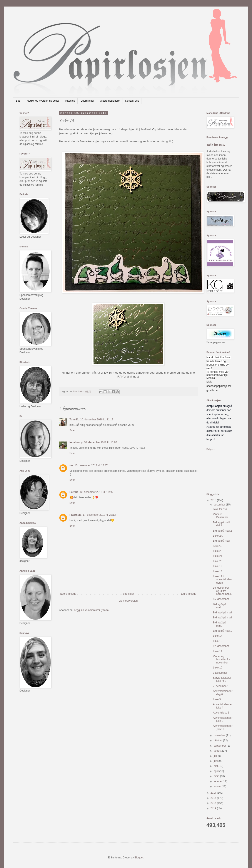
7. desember (220, 686)
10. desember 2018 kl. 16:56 (96, 492)
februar (218, 781)
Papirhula (76, 515)
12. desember (221, 646)
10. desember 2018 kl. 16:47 (91, 465)
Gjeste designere (110, 101)
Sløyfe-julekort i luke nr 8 (222, 679)
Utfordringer (87, 101)
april (216, 771)
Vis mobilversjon (128, 601)
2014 (214, 808)
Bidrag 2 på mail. (219, 624)
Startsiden (129, 594)
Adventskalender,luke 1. (223, 727)
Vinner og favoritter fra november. (221, 659)
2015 (214, 803)
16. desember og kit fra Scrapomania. (223, 591)
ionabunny (76, 442)
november (220, 735)
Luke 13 (218, 641)
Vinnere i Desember (220, 516)
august (218, 751)
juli (215, 756)
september (220, 746)
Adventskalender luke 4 (223, 706)
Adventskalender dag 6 (223, 693)
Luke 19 (218, 566)
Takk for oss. (216, 145)
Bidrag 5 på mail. (219, 606)
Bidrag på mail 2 (222, 531)
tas (71, 465)
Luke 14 (218, 636)
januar (218, 786)
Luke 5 (217, 699)
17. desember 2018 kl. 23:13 (99, 515)
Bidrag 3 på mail (222, 618)
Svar (72, 430)
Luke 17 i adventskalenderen (222, 580)
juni (216, 761)
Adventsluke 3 (221, 713)
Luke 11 (218, 651)
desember (220, 505)
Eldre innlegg (189, 594)
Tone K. (74, 420)
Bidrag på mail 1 (222, 631)
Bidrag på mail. (222, 541)
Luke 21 (218, 556)
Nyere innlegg (68, 594)
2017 (214, 793)
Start (19, 101)
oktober (218, 740)
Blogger (139, 858)
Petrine (74, 492)
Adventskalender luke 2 (223, 719)
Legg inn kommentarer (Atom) (91, 610)
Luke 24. (218, 536)
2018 (214, 500)
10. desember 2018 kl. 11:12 (97, 420)
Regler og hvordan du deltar (43, 101)
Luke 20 (218, 561)
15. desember (221, 599)
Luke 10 (218, 668)
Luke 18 (218, 571)
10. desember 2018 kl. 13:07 (100, 442)
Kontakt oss (132, 101)
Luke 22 (218, 551)
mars (217, 776)
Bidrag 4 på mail (222, 613)
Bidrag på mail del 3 (221, 524)
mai (216, 766)
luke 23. (217, 546)
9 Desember (220, 673)
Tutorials (70, 101)
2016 (214, 798)
